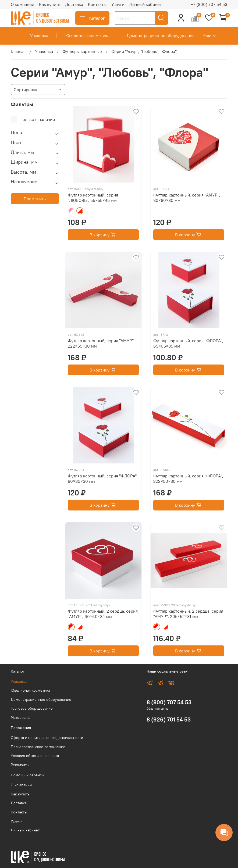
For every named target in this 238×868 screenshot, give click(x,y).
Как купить (50, 4)
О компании (22, 4)
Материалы (21, 717)
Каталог (92, 18)
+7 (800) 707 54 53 (209, 4)
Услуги (118, 4)
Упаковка (39, 35)
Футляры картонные (82, 51)
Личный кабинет (145, 4)
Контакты (97, 4)
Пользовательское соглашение (38, 747)
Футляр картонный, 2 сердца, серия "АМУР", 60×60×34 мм (103, 614)
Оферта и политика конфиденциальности (47, 738)
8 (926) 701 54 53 (169, 719)
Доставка (74, 4)
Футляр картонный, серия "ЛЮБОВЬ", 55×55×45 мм (93, 198)
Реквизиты (20, 765)
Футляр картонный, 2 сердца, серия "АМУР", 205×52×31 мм (188, 614)
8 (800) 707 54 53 (169, 702)
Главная (18, 51)
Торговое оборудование (32, 708)
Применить (35, 199)
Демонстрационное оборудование (161, 35)
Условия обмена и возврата (35, 756)
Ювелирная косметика (87, 35)
